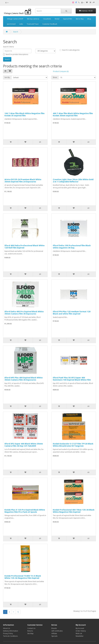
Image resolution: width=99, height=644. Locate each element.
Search (16, 32)
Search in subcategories (70, 50)
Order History (81, 631)
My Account (80, 628)
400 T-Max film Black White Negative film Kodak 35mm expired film (73, 114)
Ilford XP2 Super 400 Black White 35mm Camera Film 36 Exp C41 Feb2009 (24, 445)
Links (21, 24)
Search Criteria (8, 47)
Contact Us (31, 628)
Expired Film (68, 19)
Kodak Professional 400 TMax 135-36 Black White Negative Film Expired (74, 511)
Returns (30, 631)
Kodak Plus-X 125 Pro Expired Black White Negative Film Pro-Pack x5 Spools (25, 511)
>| (18, 612)
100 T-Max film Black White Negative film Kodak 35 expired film (24, 114)
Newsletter (80, 636)
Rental (57, 19)
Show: (55, 77)
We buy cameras (33, 19)
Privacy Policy (8, 633)
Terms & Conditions (10, 636)
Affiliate (54, 633)
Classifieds (47, 19)
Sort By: (7, 77)
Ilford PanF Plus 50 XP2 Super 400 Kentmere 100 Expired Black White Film (72, 379)
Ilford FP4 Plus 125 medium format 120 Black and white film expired (72, 313)
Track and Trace (33, 24)
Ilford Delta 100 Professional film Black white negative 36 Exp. (72, 246)
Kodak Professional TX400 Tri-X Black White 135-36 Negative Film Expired (23, 577)
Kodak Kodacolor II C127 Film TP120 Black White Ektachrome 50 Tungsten (73, 445)
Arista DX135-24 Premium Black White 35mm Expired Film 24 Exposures (23, 180)
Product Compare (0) (61, 71)
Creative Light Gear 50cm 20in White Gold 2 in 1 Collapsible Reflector (73, 180)
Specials (54, 636)
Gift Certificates (57, 631)
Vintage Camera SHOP (15, 19)
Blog (89, 19)
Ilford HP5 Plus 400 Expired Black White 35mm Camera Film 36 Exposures (24, 379)
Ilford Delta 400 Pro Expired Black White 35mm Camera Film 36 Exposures (24, 313)
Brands (54, 628)
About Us (7, 628)
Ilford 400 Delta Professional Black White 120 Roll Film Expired (24, 246)
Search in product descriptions (16, 54)
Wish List (79, 633)
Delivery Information (11, 631)
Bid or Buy (80, 19)
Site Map (30, 633)
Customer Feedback (50, 24)
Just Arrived (11, 24)
